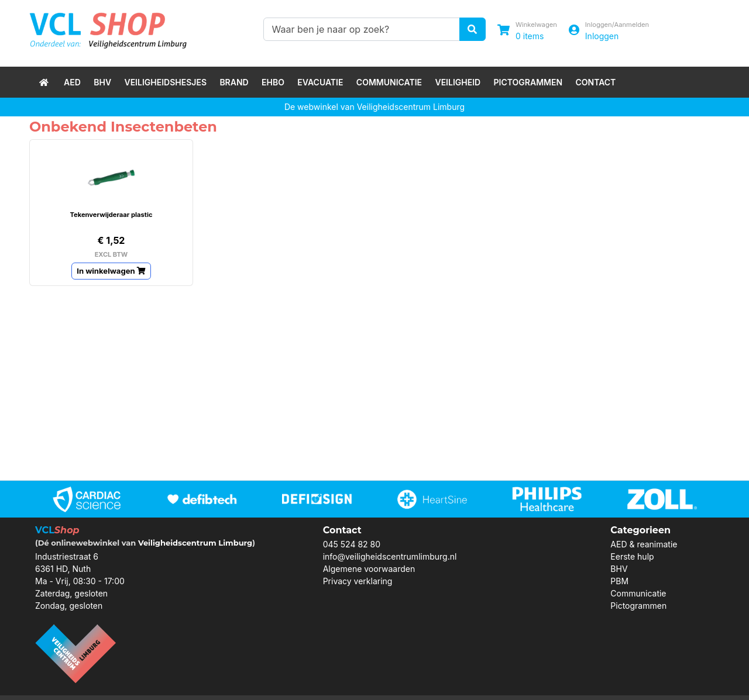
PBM (619, 581)
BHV (102, 82)
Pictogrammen (528, 82)
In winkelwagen (111, 271)
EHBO (273, 82)
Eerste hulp (632, 556)
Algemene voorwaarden (369, 569)
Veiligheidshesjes (165, 82)
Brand (234, 82)
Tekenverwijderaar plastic (111, 215)
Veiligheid (458, 82)
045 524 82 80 (352, 544)
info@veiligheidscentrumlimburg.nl (390, 556)
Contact (595, 82)
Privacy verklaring (358, 581)
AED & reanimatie (644, 544)
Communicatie (389, 82)
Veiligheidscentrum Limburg (195, 543)
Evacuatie (320, 82)
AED (72, 82)
